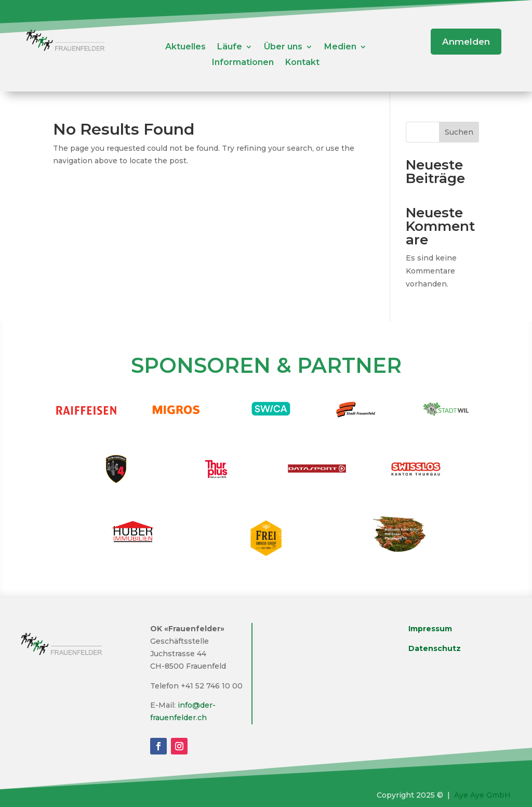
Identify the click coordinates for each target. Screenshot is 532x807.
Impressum (430, 629)
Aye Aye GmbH (482, 795)
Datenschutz (435, 648)
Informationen (243, 63)
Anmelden (466, 42)
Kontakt (302, 63)
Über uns (283, 47)
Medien (340, 47)
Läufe (230, 47)
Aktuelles (185, 47)
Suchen (459, 132)
